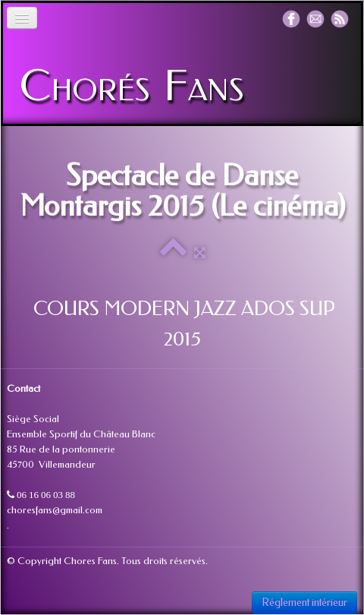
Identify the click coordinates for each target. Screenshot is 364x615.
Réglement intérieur (304, 602)
